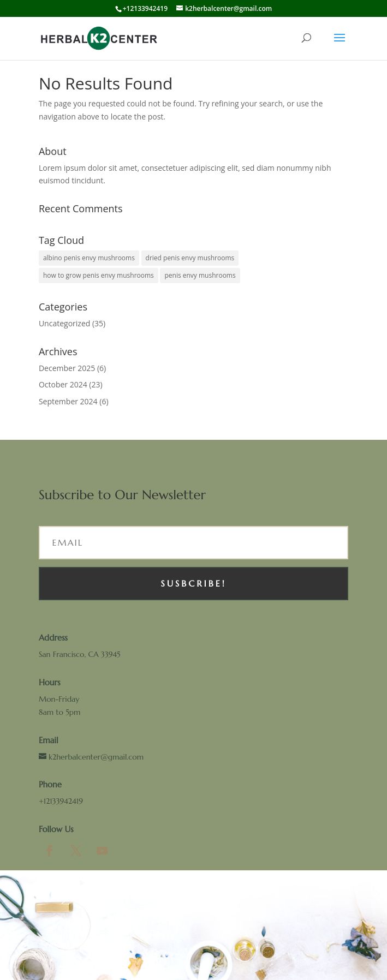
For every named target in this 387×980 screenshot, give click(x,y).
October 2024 (63, 384)
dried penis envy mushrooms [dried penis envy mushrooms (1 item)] (190, 258)
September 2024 (68, 401)
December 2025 (67, 368)
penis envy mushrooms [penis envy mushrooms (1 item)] (200, 275)
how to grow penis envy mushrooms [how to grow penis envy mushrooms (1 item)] (99, 275)
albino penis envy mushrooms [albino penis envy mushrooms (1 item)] (89, 258)
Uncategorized (64, 323)
